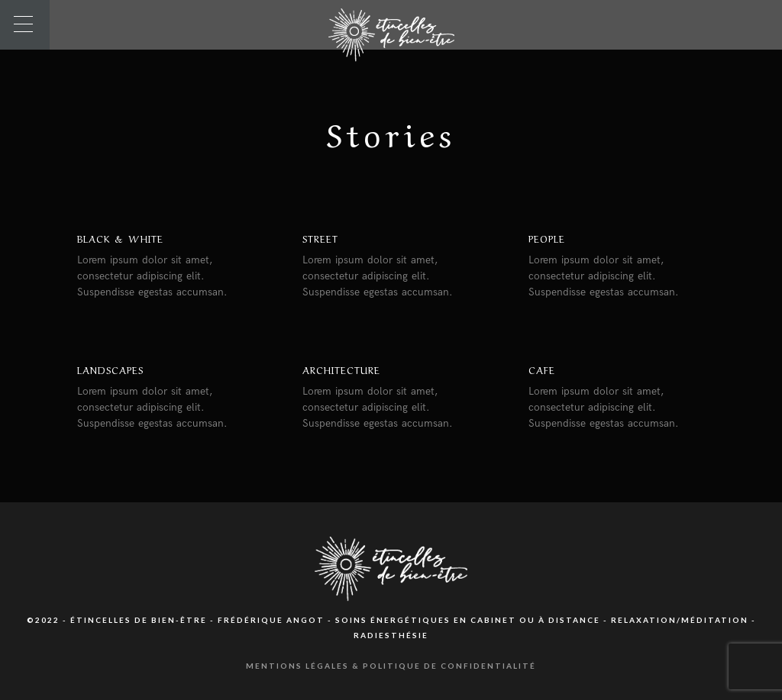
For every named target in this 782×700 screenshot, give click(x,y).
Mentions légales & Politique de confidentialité (391, 666)
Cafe (542, 369)
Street (320, 238)
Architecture (341, 369)
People (547, 238)
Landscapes (110, 369)
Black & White (120, 238)
